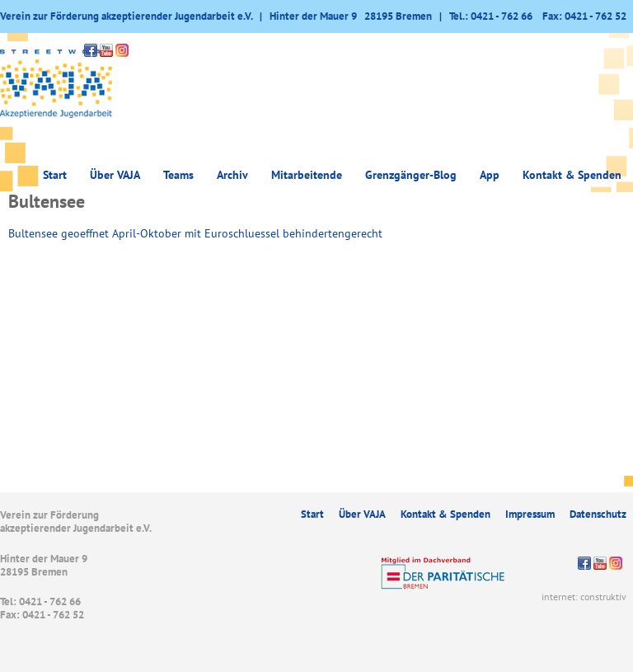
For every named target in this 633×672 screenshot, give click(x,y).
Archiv (232, 175)
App (490, 175)
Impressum (530, 514)
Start (55, 175)
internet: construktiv (584, 597)
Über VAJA (115, 175)
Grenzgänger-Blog (411, 175)
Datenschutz (598, 514)
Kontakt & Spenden (572, 175)
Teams (178, 175)
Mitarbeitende (307, 175)
